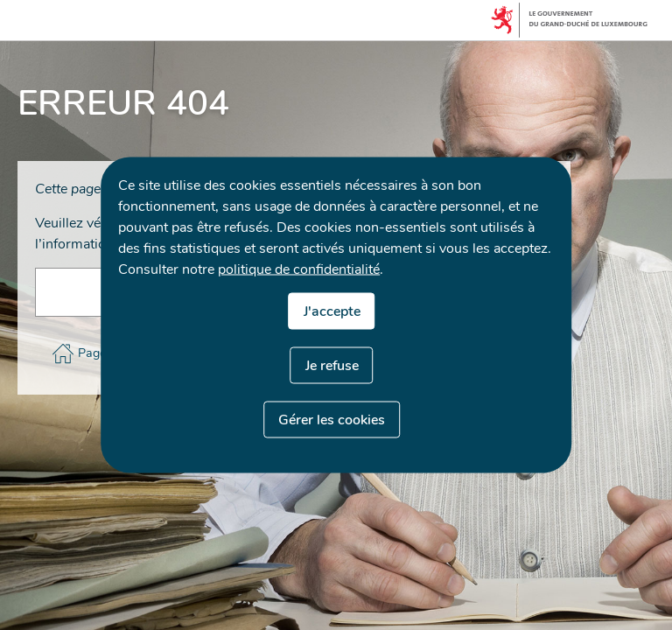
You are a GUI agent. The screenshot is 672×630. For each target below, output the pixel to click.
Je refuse (332, 366)
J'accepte (332, 311)
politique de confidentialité (299, 269)
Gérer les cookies (332, 420)
